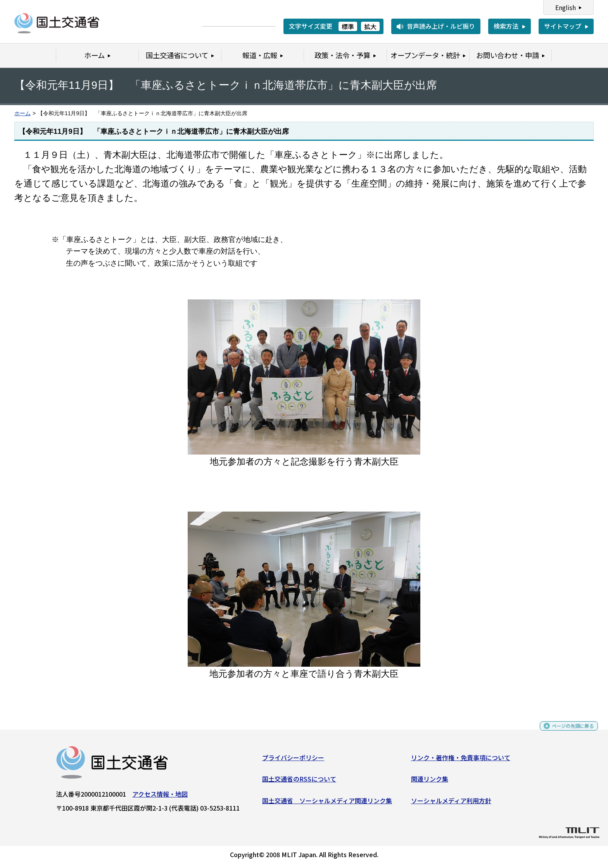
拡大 (370, 26)
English (566, 7)
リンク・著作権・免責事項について (461, 760)
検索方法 (506, 26)
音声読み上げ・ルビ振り (441, 26)
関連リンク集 (430, 782)
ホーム (22, 113)
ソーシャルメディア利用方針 (451, 803)
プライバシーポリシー (293, 760)
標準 (348, 26)
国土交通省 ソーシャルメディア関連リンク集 (327, 803)
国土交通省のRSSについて (299, 782)
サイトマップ (563, 26)
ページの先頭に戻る (566, 732)
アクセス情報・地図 (160, 797)
